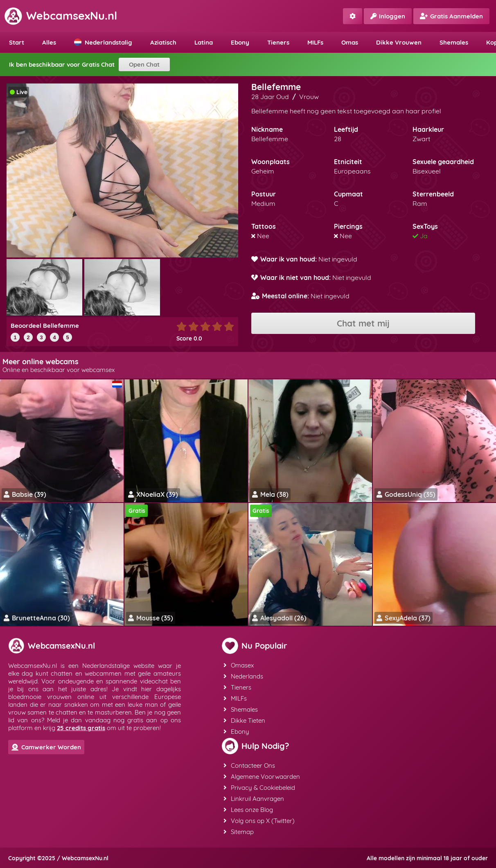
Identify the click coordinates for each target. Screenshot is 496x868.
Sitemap (239, 832)
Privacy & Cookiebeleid (259, 788)
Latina (204, 42)
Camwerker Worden (46, 747)
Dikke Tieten (244, 720)
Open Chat (144, 64)
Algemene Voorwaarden (262, 777)
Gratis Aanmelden (451, 16)
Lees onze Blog (248, 810)
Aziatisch (163, 42)
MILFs (315, 42)
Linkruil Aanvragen (254, 799)
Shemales (454, 42)
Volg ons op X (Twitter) (259, 821)
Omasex (239, 665)
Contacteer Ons (249, 765)
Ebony (240, 42)
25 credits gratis (81, 728)
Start (17, 42)
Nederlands (243, 676)
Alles (49, 42)
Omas (350, 42)
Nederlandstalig (103, 42)
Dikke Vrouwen (399, 42)
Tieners (278, 42)
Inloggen (388, 16)
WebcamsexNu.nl (61, 16)
